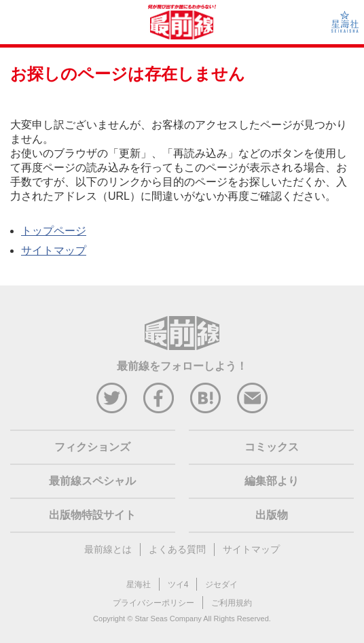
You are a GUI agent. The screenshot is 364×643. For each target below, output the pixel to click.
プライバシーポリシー (153, 603)
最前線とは (108, 549)
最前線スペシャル (92, 481)
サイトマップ (54, 250)
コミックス (272, 447)
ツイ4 (178, 585)
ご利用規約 (232, 603)
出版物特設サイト (92, 515)
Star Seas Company (168, 619)
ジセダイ (221, 585)
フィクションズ (92, 447)
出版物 (272, 515)
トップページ (54, 231)
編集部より (272, 481)
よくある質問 (177, 549)
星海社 (139, 585)
